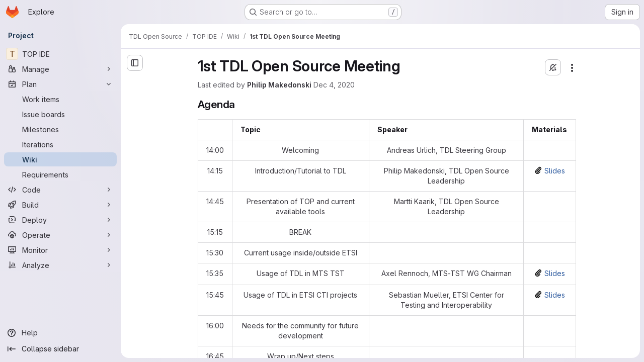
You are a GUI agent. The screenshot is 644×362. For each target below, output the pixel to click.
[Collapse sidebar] (60, 349)
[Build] (60, 205)
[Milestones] (60, 129)
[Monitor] (60, 250)
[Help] (60, 333)
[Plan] (60, 84)
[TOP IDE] (60, 54)
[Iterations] (60, 144)
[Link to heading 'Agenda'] (241, 104)
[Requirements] (60, 174)
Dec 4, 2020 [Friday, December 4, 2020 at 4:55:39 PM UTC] (334, 85)
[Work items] (60, 99)
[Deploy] (60, 220)
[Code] (60, 190)
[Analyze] (60, 265)
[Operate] (60, 235)
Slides (555, 171)
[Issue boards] (60, 114)
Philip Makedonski (279, 85)
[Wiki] (60, 159)
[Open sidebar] (135, 63)
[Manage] (60, 69)
